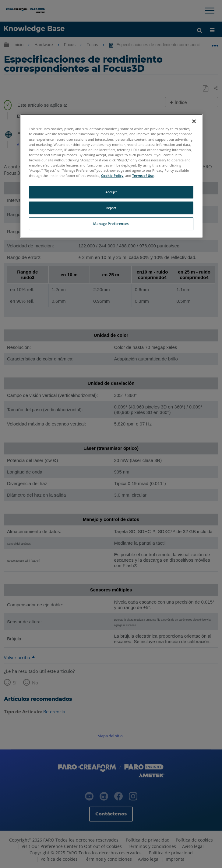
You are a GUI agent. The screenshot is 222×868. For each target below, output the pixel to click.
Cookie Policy (112, 176)
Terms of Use (143, 176)
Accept (111, 192)
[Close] (194, 122)
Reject (111, 208)
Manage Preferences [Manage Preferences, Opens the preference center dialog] (111, 224)
